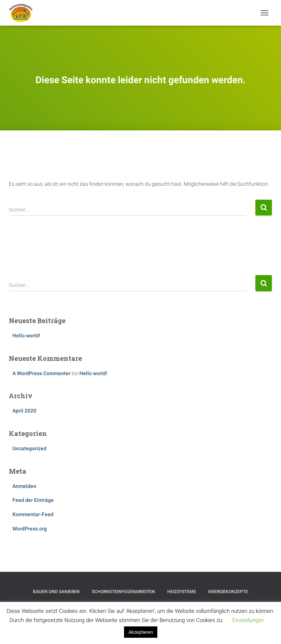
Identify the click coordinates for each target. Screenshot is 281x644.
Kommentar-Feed (33, 514)
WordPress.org (30, 529)
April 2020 (24, 411)
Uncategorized (29, 448)
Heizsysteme (182, 592)
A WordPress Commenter (42, 373)
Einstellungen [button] (248, 620)
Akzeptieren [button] (141, 632)
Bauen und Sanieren (56, 592)
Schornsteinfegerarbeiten (123, 592)
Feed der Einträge (33, 500)
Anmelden (24, 486)
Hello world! (26, 336)
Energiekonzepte (228, 592)
